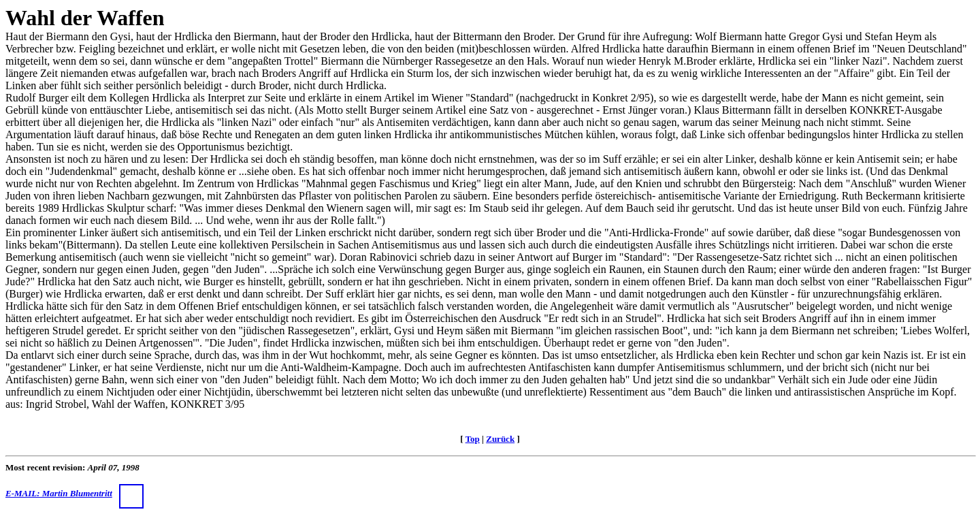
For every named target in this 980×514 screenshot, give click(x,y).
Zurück (500, 439)
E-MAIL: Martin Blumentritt (75, 493)
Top (473, 439)
